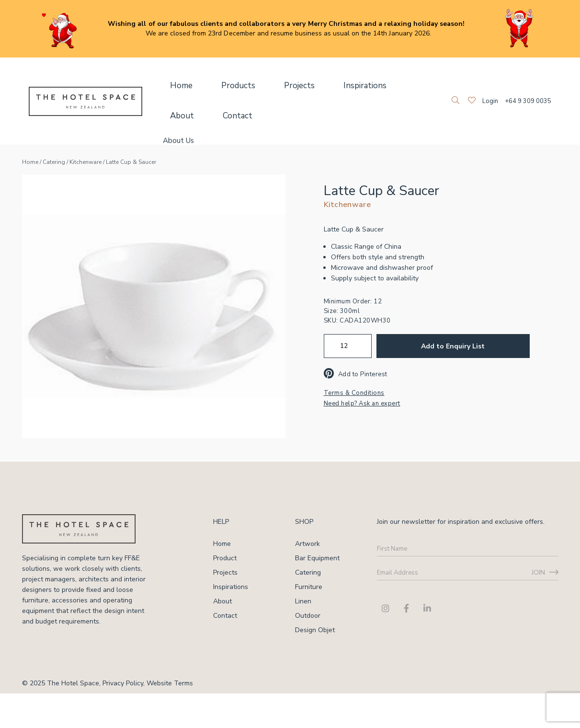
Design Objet (315, 630)
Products (223, 86)
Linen (303, 601)
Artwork (307, 544)
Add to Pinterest (356, 374)
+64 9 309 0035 (528, 101)
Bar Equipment (317, 558)
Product (225, 558)
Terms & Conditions (354, 393)
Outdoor (308, 616)
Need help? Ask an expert (362, 404)
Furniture (309, 587)
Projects (272, 86)
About (376, 86)
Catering (54, 162)
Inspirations (326, 86)
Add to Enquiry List (453, 346)
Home (176, 86)
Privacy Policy (123, 683)
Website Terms (170, 683)
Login (490, 101)
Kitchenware (85, 162)
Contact (179, 116)
